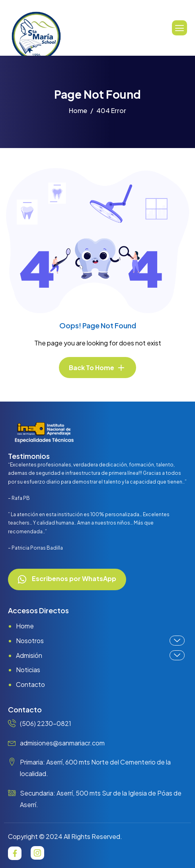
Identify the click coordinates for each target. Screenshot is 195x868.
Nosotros (100, 641)
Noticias (28, 670)
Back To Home (92, 368)
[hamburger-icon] (179, 28)
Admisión (100, 655)
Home (25, 626)
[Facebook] (15, 853)
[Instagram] (37, 853)
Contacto (30, 684)
